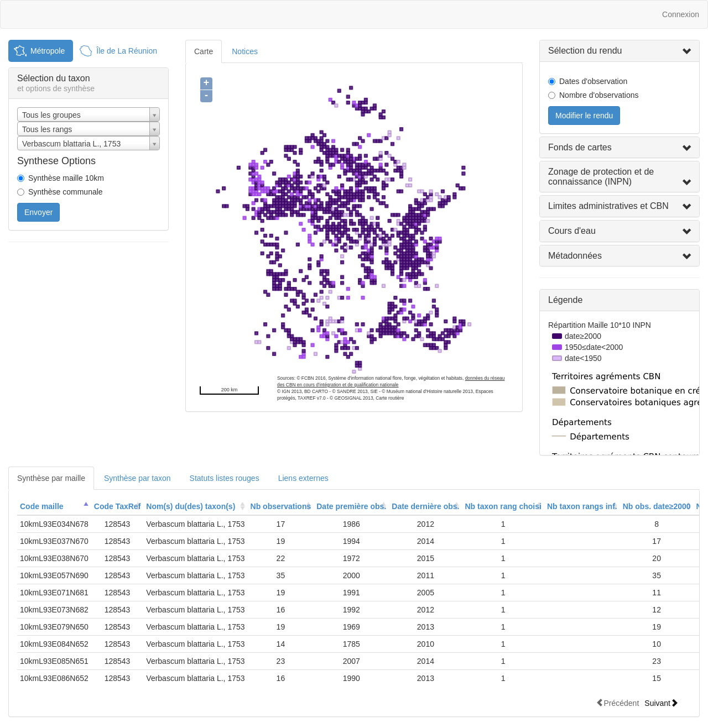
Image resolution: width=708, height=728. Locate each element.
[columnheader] (54, 507)
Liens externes (303, 478)
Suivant (661, 703)
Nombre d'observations (599, 95)
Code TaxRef (118, 506)
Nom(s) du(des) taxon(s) (191, 506)
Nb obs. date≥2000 (657, 506)
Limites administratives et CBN (608, 206)
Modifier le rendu (584, 116)
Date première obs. (351, 506)
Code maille (42, 506)
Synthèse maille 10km (66, 178)
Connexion (681, 14)
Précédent (617, 703)
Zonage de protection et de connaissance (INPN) (601, 177)
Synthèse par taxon (137, 478)
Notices (245, 51)
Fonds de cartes (580, 147)
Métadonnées (575, 256)
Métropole (48, 51)
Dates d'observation (593, 81)
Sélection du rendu (585, 51)
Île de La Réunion (127, 51)
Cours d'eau (572, 231)
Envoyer (38, 212)
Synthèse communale (66, 192)
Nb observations (281, 506)
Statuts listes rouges (225, 478)
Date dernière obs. (425, 506)
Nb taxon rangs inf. (582, 506)
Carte (204, 51)
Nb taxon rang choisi (503, 506)
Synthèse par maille (51, 478)
